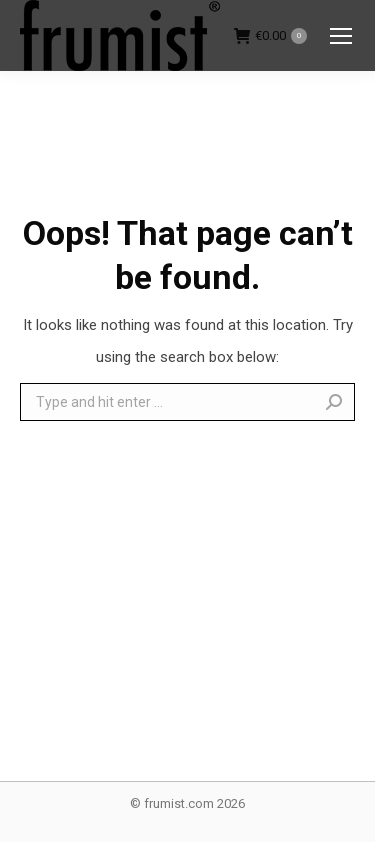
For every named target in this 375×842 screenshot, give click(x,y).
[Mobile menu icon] (341, 36)
